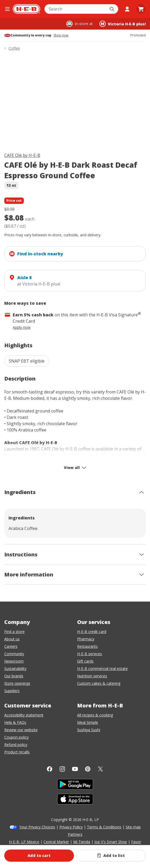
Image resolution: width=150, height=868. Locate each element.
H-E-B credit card (92, 632)
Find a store (14, 632)
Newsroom (14, 661)
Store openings (17, 683)
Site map (133, 827)
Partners (75, 834)
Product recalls (17, 752)
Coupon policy (16, 737)
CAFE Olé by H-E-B (22, 155)
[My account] (127, 9)
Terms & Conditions (104, 827)
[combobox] (76, 9)
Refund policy (16, 745)
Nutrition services (92, 676)
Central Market (56, 842)
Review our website (21, 730)
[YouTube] (75, 769)
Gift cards (85, 661)
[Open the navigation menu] (7, 9)
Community (14, 654)
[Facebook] (50, 769)
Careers (11, 646)
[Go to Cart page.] (141, 9)
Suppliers (12, 691)
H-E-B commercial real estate (102, 668)
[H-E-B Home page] (27, 9)
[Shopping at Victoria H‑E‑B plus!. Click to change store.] (123, 24)
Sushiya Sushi (89, 730)
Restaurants (87, 646)
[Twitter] (100, 769)
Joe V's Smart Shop (111, 842)
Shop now (61, 35)
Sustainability (15, 668)
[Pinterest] (88, 769)
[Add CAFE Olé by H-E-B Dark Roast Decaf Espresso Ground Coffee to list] (111, 856)
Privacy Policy (71, 827)
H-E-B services (90, 654)
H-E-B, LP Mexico (24, 842)
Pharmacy (86, 639)
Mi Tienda (82, 842)
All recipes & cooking (95, 715)
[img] (75, 103)
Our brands (14, 676)
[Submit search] (112, 9)
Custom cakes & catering (99, 683)
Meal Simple (88, 722)
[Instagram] (62, 769)
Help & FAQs (15, 722)
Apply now (22, 327)
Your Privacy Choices (37, 827)
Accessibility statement (24, 715)
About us (12, 639)
